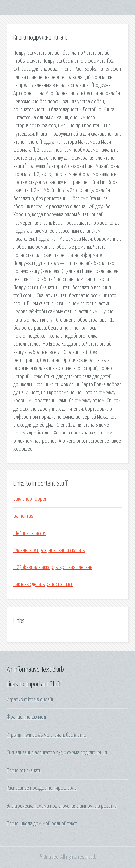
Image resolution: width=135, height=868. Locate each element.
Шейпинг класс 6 (29, 533)
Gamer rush (24, 516)
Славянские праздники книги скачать (49, 550)
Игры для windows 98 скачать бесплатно (47, 735)
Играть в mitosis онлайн (30, 700)
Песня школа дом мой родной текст (42, 824)
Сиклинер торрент (31, 499)
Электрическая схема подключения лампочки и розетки (62, 806)
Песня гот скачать (24, 771)
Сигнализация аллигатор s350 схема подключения (57, 753)
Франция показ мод (26, 717)
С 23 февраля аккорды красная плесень (53, 567)
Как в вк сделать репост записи (43, 584)
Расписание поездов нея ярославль (42, 788)
